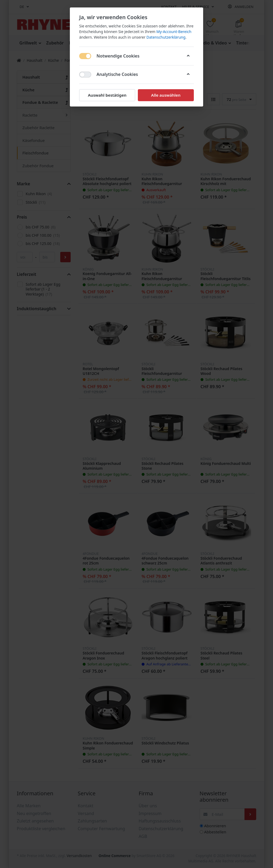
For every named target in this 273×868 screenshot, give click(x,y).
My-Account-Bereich (174, 32)
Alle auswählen (166, 95)
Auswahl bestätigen (107, 95)
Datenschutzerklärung (166, 37)
